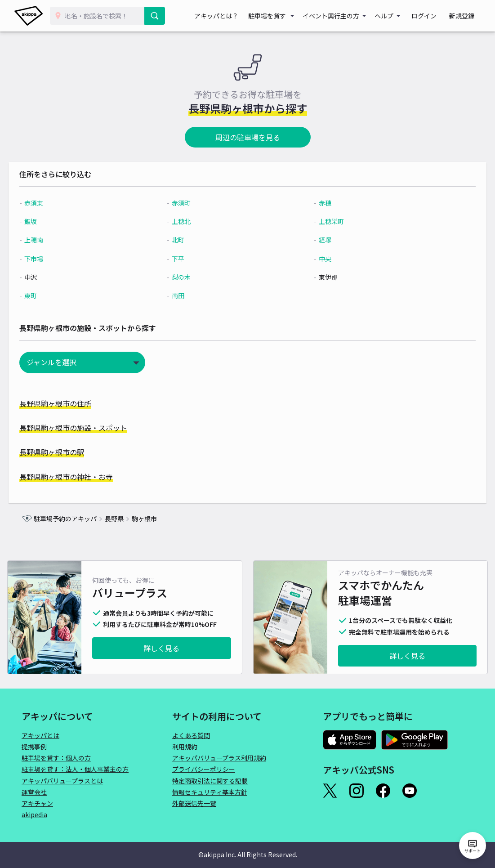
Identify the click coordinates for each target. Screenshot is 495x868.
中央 (321, 259)
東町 (44, 295)
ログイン (432, 16)
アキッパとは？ (230, 16)
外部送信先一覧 (194, 803)
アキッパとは (40, 735)
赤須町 (186, 203)
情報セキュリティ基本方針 (210, 792)
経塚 (321, 240)
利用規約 (185, 747)
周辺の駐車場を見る (248, 137)
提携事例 (34, 747)
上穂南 (47, 240)
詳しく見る (161, 648)
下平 (183, 259)
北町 (183, 240)
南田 (183, 295)
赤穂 (321, 203)
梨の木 (186, 277)
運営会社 (34, 792)
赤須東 (47, 203)
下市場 (47, 259)
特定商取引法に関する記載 (210, 781)
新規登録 (464, 16)
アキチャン (37, 803)
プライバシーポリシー (204, 769)
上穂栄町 (328, 221)
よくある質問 (191, 735)
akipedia (34, 814)
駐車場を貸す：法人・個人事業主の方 (75, 769)
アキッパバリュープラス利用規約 (219, 758)
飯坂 (44, 221)
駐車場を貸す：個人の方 (56, 758)
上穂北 (186, 221)
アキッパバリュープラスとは (62, 781)
